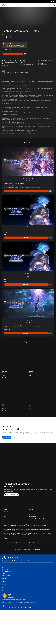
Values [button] (28, 583)
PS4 (14, 5)
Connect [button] (28, 592)
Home (3, 562)
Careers (4, 569)
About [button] (28, 566)
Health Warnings (7, 540)
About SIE (4, 568)
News (29, 5)
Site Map (23, 609)
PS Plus (18, 5)
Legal (3, 609)
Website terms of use (16, 609)
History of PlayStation (6, 577)
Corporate (4, 575)
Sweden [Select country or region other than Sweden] (6, 608)
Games (7, 5)
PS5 (11, 5)
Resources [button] (28, 589)
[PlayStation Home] (3, 5)
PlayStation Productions (7, 573)
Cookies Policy (29, 609)
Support (37, 5)
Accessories (24, 5)
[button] (7, 439)
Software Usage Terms (37, 609)
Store (33, 5)
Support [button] (28, 586)
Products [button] (28, 580)
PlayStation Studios (6, 571)
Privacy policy (8, 609)
